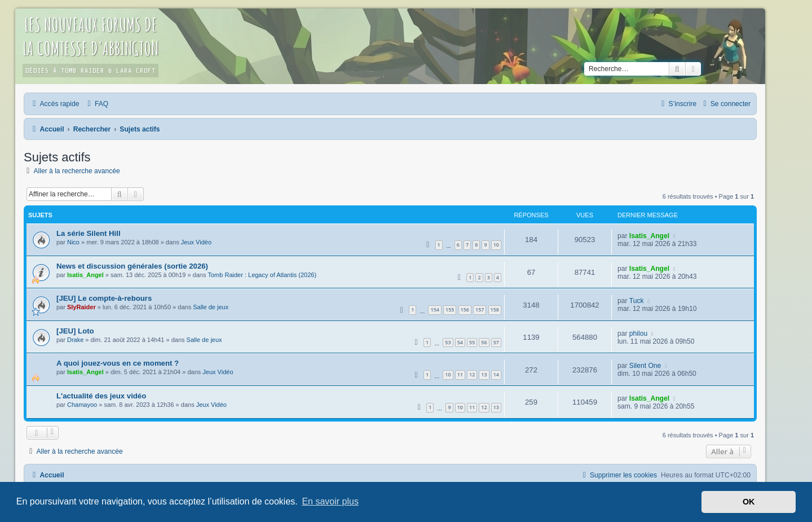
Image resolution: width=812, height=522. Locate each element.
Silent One (645, 366)
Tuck (637, 301)
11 (460, 374)
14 (496, 374)
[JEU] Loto (75, 331)
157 (480, 310)
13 (484, 374)
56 (484, 342)
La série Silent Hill (89, 233)
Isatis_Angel (649, 236)
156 (465, 310)
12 (472, 374)
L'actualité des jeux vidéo (101, 396)
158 (495, 310)
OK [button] (749, 502)
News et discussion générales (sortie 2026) (132, 266)
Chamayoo (82, 405)
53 (448, 342)
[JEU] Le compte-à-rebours (104, 298)
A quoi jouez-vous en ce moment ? (118, 363)
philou (638, 334)
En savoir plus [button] (330, 501)
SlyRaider (81, 307)
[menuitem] (96, 104)
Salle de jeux (211, 307)
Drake (75, 340)
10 (496, 245)
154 (434, 310)
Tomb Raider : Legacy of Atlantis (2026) (262, 275)
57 (496, 342)
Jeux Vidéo (196, 242)
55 (472, 342)
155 (450, 310)
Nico (73, 242)
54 (460, 342)
